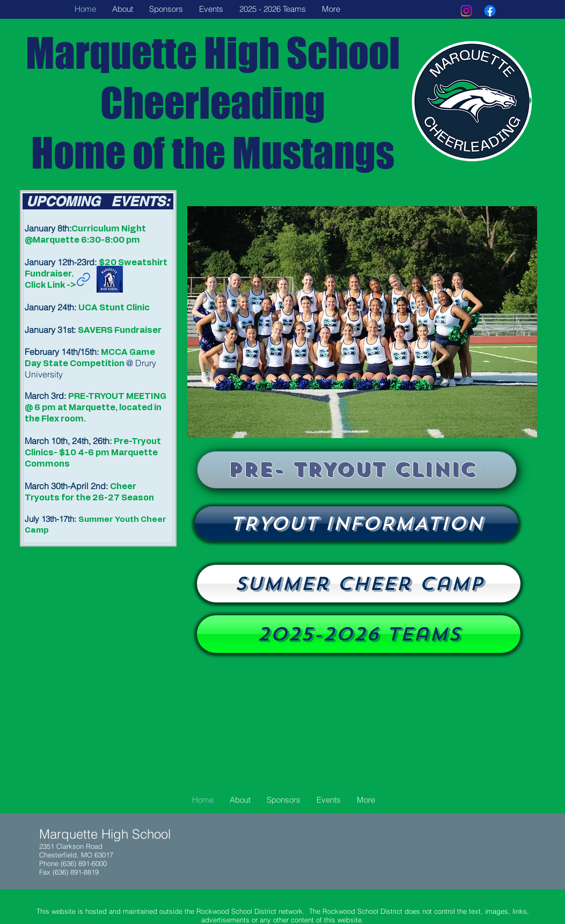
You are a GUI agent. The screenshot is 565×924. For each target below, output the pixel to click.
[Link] (83, 279)
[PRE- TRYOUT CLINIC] (357, 470)
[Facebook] (490, 11)
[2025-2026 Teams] (359, 634)
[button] (362, 322)
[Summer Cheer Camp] (359, 584)
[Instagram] (466, 11)
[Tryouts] (357, 523)
